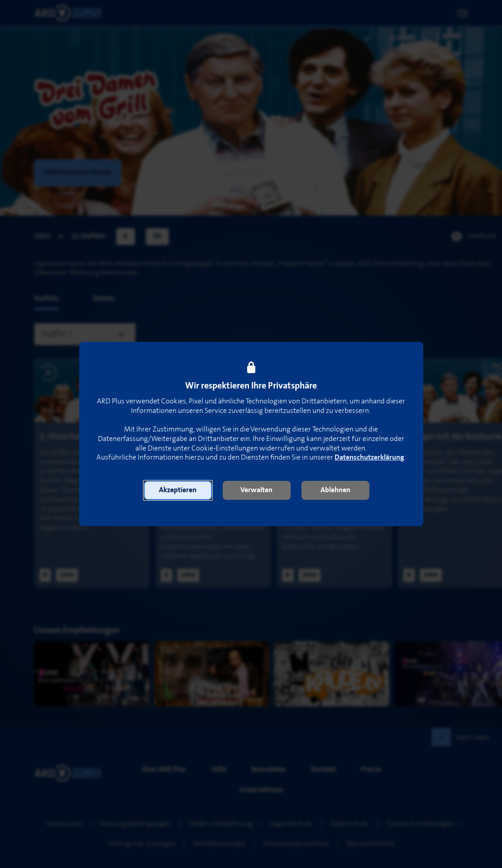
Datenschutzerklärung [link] (369, 458)
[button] (178, 490)
